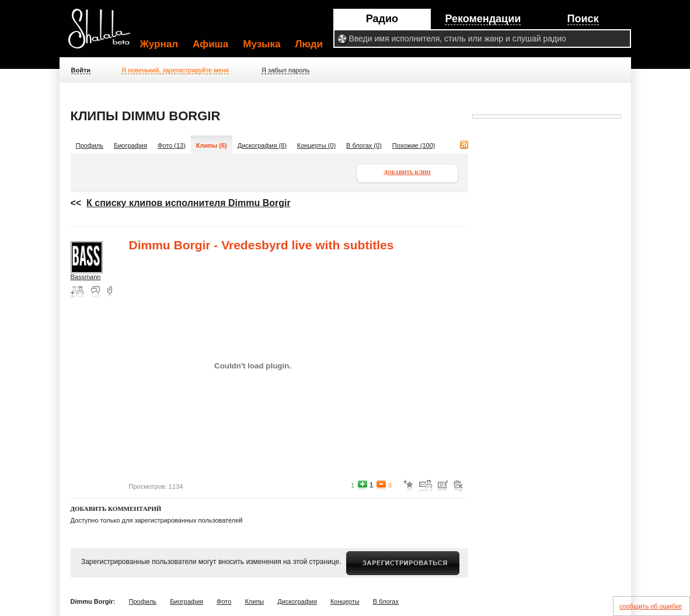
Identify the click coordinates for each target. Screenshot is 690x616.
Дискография (297, 601)
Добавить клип (407, 172)
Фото (224, 601)
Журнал (159, 44)
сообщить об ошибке (651, 606)
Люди (309, 44)
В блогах (386, 601)
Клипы (254, 601)
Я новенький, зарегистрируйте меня (175, 70)
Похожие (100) (414, 145)
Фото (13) (172, 145)
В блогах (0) (364, 145)
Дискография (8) (262, 145)
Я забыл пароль (285, 70)
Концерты (345, 601)
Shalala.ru (104, 33)
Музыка (262, 44)
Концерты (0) (316, 145)
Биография (130, 145)
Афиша (210, 44)
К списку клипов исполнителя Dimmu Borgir (189, 203)
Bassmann (86, 277)
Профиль (90, 145)
